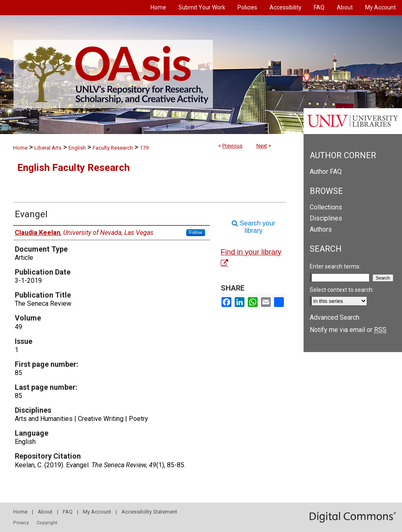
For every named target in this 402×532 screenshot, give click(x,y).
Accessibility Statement (149, 512)
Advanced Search (335, 317)
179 (144, 148)
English (77, 148)
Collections (326, 207)
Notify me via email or (348, 330)
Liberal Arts (48, 148)
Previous (232, 146)
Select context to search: (342, 290)
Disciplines (326, 218)
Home (20, 148)
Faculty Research (113, 148)
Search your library (254, 227)
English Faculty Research (73, 168)
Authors (321, 229)
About (45, 512)
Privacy (21, 523)
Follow (196, 232)
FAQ (68, 512)
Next (262, 146)
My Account (97, 512)
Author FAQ (326, 172)
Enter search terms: (335, 266)
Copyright (47, 523)
